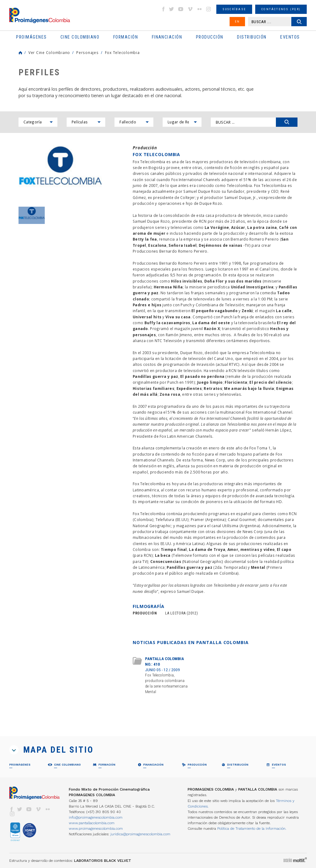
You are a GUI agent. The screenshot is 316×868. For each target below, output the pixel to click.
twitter (172, 9)
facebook (163, 9)
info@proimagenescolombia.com (96, 817)
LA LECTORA (175, 613)
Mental (258, 567)
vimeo (190, 9)
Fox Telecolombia (122, 52)
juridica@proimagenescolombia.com (140, 834)
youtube (181, 9)
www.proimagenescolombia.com (96, 829)
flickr (199, 9)
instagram (209, 9)
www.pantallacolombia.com (92, 823)
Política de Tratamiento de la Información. (252, 829)
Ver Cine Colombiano (49, 52)
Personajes (87, 52)
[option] (60, 173)
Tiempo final (174, 549)
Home (20, 53)
